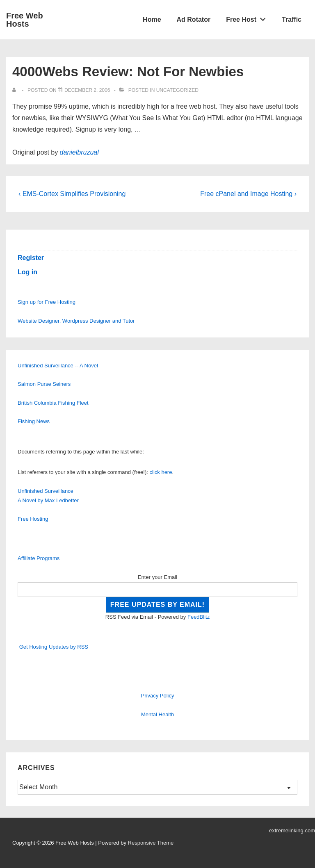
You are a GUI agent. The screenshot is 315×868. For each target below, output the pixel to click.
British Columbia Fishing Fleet (53, 403)
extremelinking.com (292, 830)
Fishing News (34, 421)
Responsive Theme (151, 843)
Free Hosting (33, 519)
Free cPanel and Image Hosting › (248, 194)
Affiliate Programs (39, 558)
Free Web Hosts (25, 20)
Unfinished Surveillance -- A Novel (58, 366)
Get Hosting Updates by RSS (54, 647)
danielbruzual (79, 152)
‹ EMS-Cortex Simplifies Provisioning (72, 194)
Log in (27, 272)
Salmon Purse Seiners (44, 384)
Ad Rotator (194, 19)
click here (161, 472)
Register (31, 258)
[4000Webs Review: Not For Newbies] (87, 90)
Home (152, 19)
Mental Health (157, 714)
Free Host (248, 18)
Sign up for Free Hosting (47, 302)
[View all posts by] (16, 90)
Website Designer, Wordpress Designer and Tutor (76, 321)
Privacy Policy (158, 696)
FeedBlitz (199, 617)
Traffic (292, 19)
